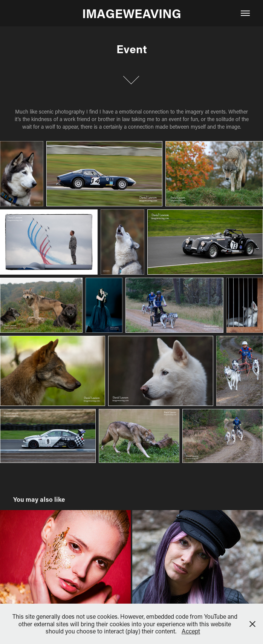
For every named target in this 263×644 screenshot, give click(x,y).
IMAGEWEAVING (132, 13)
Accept (191, 631)
